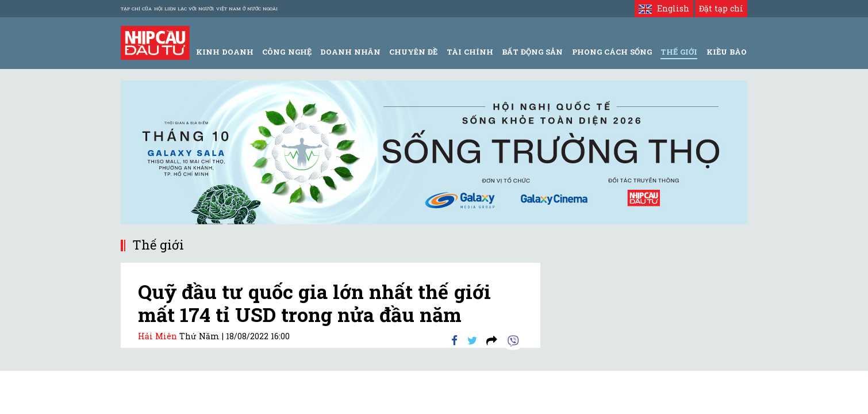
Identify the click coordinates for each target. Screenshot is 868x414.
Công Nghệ (287, 52)
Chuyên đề (413, 52)
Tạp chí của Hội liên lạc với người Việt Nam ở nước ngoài (199, 9)
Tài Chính (470, 52)
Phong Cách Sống (612, 52)
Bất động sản (532, 52)
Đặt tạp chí (721, 8)
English (664, 8)
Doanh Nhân (350, 52)
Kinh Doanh (225, 52)
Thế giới (679, 52)
